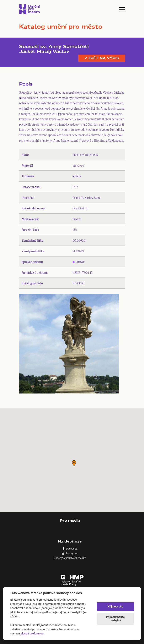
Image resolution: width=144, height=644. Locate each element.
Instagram (70, 553)
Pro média (70, 520)
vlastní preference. (32, 633)
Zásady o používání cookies (70, 558)
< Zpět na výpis (102, 58)
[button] (74, 463)
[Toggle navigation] (122, 9)
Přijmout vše (115, 607)
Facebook (70, 548)
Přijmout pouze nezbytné (115, 619)
